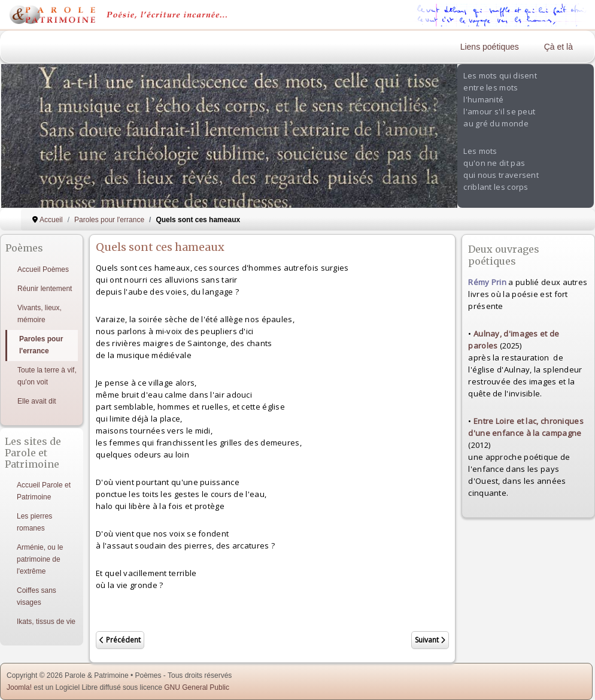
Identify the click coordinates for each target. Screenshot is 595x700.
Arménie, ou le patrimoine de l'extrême (40, 559)
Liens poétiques (490, 47)
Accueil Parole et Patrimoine (44, 491)
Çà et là (558, 47)
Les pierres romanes (34, 522)
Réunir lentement (45, 289)
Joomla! (19, 687)
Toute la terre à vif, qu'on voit (47, 376)
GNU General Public (197, 687)
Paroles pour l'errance (41, 345)
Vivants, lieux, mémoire (40, 314)
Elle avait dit (37, 401)
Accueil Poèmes (43, 269)
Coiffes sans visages (37, 596)
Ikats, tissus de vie (46, 622)
